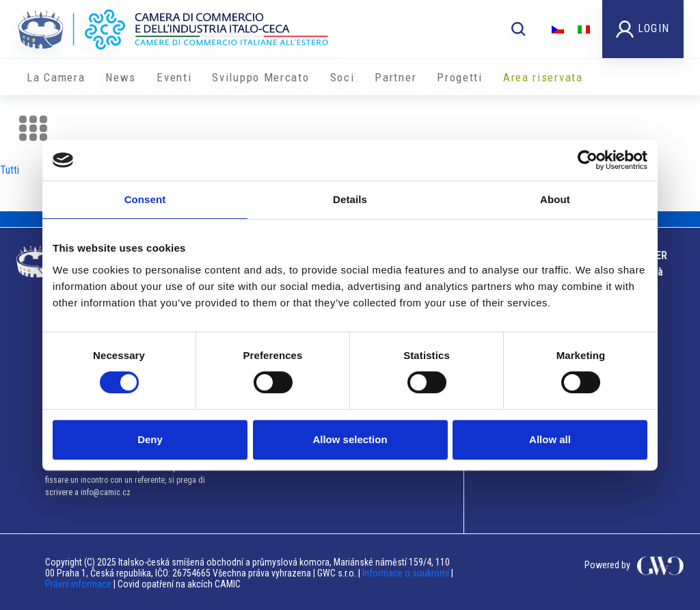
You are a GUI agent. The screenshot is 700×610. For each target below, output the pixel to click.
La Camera (56, 77)
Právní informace (78, 584)
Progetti (460, 77)
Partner (395, 77)
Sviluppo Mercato (260, 77)
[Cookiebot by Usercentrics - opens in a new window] (588, 160)
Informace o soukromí (407, 573)
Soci (342, 77)
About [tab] (555, 199)
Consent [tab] (145, 199)
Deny (150, 439)
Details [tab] (350, 199)
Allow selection (350, 439)
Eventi (174, 77)
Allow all (550, 439)
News (121, 77)
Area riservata (543, 77)
